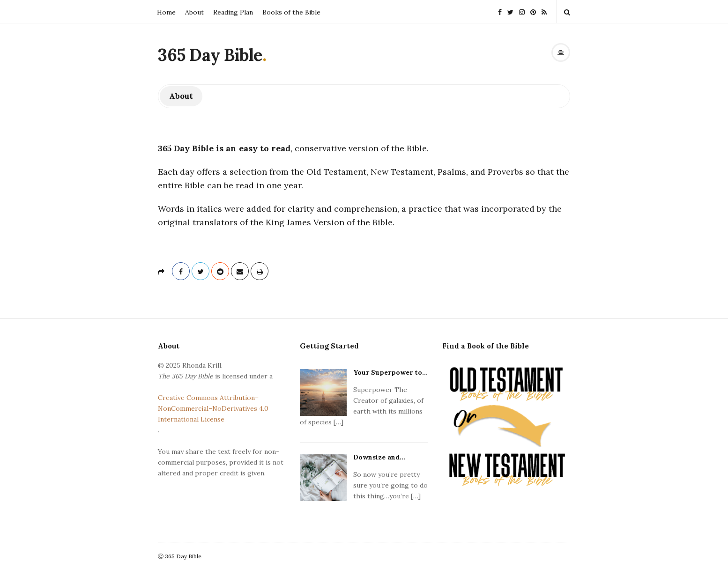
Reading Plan (233, 12)
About (194, 12)
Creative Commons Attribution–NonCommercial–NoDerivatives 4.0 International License (213, 408)
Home (166, 12)
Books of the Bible (291, 12)
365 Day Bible (210, 55)
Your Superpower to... (390, 372)
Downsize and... (379, 457)
